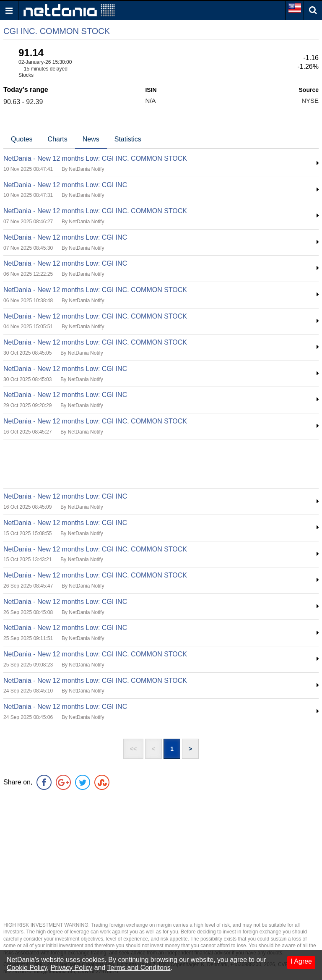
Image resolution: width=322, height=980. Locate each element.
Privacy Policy (72, 968)
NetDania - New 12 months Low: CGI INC (65, 185)
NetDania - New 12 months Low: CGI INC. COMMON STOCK (95, 158)
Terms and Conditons (139, 968)
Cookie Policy (27, 968)
